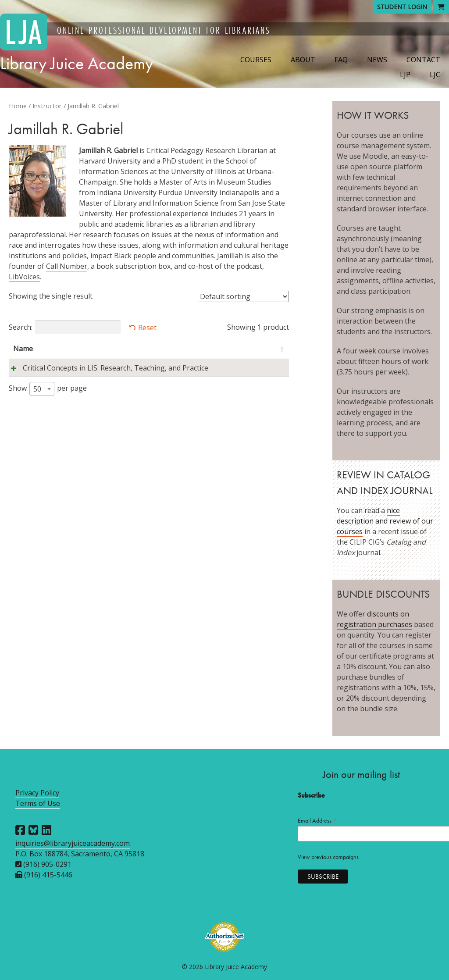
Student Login (402, 7)
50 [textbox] (37, 399)
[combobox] (42, 399)
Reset (147, 328)
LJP (405, 75)
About (303, 60)
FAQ (341, 60)
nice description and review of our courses (385, 521)
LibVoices (24, 277)
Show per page (48, 399)
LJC (435, 75)
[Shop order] (243, 296)
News (377, 60)
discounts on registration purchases (374, 619)
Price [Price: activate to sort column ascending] (267, 349)
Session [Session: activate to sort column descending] (231, 349)
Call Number (67, 266)
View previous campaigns (328, 857)
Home (18, 106)
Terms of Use (38, 803)
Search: (65, 327)
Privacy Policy (37, 793)
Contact (423, 60)
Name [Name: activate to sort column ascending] (23, 349)
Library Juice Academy (77, 63)
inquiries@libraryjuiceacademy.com (73, 843)
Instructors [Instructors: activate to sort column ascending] (174, 349)
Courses (256, 60)
